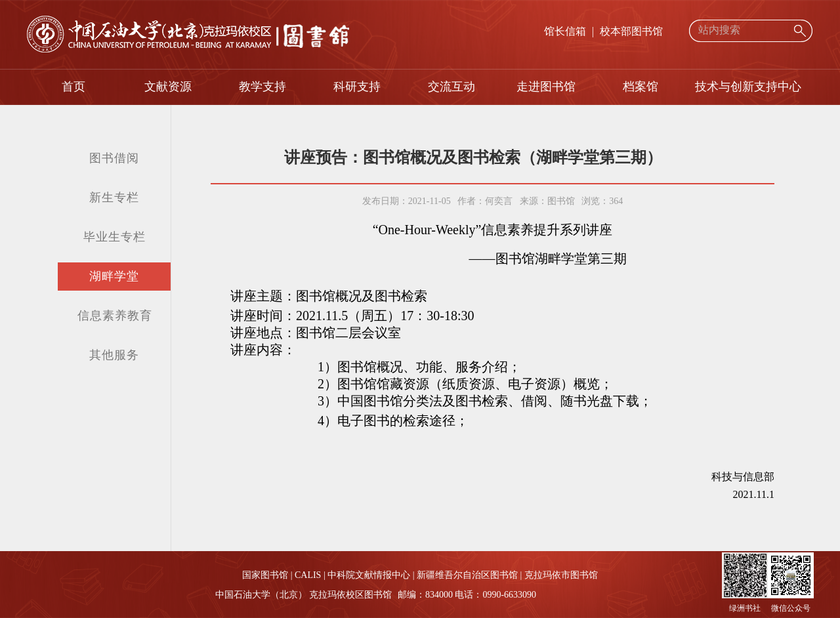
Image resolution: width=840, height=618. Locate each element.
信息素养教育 (115, 316)
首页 (73, 87)
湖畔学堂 (114, 276)
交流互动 (451, 87)
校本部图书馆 (631, 31)
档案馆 (640, 87)
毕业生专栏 (115, 237)
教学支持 (262, 87)
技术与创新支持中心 (748, 87)
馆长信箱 (565, 31)
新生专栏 (114, 197)
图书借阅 (114, 158)
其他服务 (114, 355)
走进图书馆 (546, 87)
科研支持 (357, 87)
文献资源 (168, 87)
